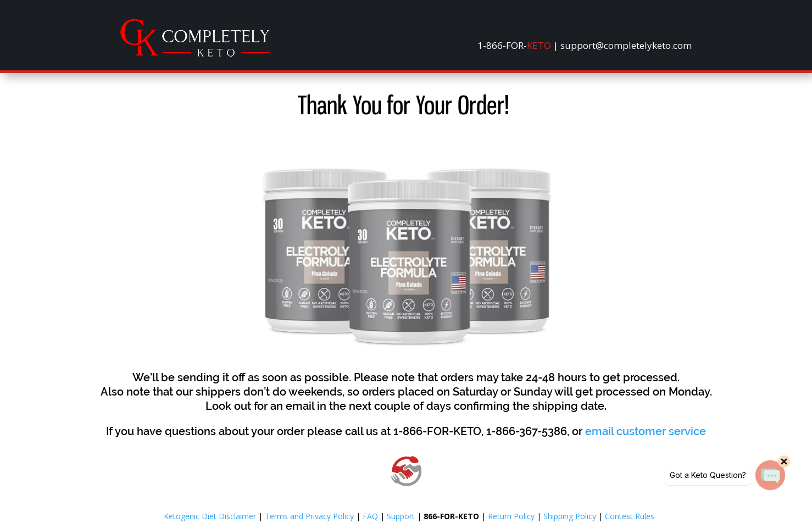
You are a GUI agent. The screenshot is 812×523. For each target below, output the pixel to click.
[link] (195, 54)
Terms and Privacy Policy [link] (309, 516)
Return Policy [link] (511, 516)
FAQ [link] (370, 516)
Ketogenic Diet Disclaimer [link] (210, 516)
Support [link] (401, 516)
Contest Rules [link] (630, 516)
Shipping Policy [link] (570, 516)
